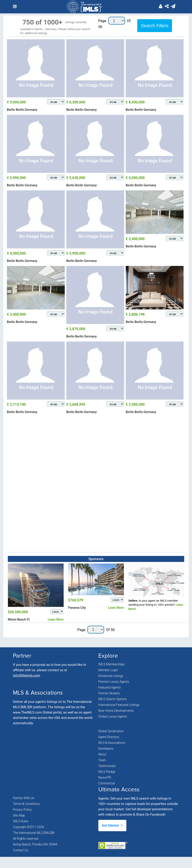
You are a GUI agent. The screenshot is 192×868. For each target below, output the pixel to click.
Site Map (19, 815)
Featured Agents (110, 687)
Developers (106, 749)
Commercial (107, 783)
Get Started (112, 825)
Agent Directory (109, 737)
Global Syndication (111, 731)
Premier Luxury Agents (114, 682)
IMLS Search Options (113, 699)
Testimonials (107, 766)
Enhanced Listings (111, 676)
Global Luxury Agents (113, 716)
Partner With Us (24, 798)
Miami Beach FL (19, 619)
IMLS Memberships (112, 664)
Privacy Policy (22, 810)
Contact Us (20, 850)
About (102, 754)
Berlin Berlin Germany (22, 110)
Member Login (108, 670)
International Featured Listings (119, 705)
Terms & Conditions (26, 804)
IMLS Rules (21, 821)
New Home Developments (116, 711)
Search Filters (155, 26)
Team (102, 760)
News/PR (105, 777)
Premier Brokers (109, 693)
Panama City (77, 608)
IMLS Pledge (107, 772)
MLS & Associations (112, 743)
